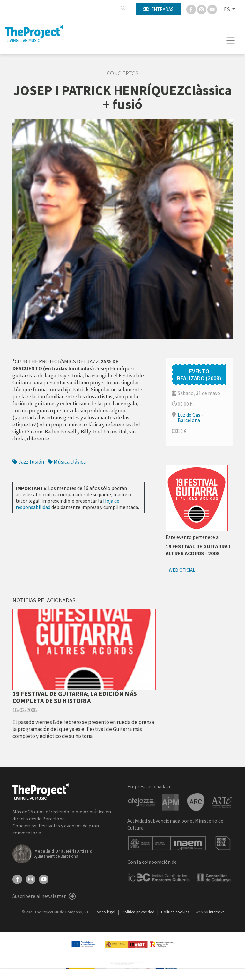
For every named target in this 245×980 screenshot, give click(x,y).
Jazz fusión (28, 462)
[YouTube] (44, 879)
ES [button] (227, 9)
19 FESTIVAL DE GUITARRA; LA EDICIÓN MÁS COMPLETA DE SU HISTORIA (75, 697)
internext (216, 912)
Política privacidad (139, 912)
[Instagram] (202, 9)
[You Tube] (212, 9)
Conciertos (123, 73)
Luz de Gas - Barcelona (190, 417)
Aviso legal (106, 912)
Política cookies (175, 912)
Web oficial (182, 570)
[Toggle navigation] (231, 40)
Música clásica (67, 462)
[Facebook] (192, 9)
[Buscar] (123, 8)
